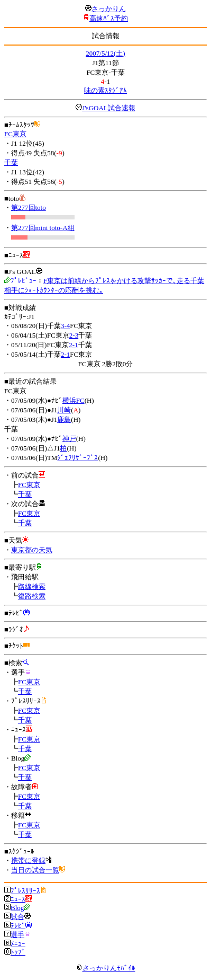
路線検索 (32, 586)
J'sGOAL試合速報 (109, 108)
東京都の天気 (32, 550)
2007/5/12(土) (105, 53)
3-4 (65, 326)
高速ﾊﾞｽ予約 (109, 18)
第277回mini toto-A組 (43, 228)
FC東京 (15, 134)
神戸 (69, 439)
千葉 (11, 162)
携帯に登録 (28, 860)
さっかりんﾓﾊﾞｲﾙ (106, 968)
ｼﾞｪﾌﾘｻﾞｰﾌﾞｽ (77, 458)
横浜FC (74, 400)
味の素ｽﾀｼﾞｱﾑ (105, 90)
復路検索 (32, 596)
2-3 (74, 335)
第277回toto (29, 208)
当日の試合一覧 (35, 870)
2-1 (73, 345)
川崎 (64, 410)
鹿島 (64, 420)
